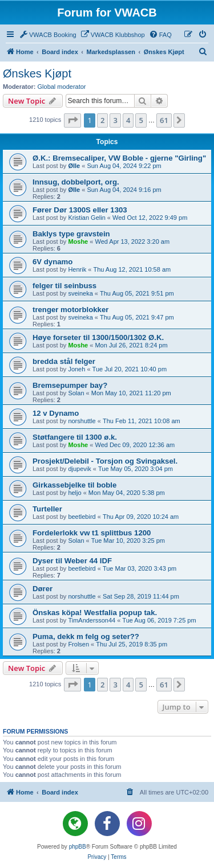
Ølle (74, 166)
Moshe (78, 241)
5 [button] (141, 120)
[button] (72, 120)
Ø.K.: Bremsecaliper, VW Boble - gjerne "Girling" (119, 158)
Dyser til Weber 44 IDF (72, 561)
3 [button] (115, 120)
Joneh (76, 369)
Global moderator (62, 87)
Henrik (77, 269)
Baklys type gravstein (71, 234)
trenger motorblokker (70, 310)
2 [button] (102, 120)
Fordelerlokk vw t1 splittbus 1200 (92, 533)
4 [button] (128, 120)
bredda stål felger (64, 361)
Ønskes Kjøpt (37, 73)
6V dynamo (53, 262)
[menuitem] (48, 35)
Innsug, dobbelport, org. (76, 182)
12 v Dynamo (56, 413)
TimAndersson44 (92, 620)
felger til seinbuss (64, 286)
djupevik (79, 469)
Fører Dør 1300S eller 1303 (80, 210)
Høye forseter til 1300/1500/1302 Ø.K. (98, 337)
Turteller (47, 509)
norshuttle (82, 421)
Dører (43, 589)
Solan (76, 393)
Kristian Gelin (86, 218)
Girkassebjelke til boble (74, 485)
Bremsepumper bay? (70, 385)
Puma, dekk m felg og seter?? (86, 636)
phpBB (78, 847)
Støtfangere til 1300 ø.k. (75, 437)
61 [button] (164, 120)
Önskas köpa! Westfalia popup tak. (95, 613)
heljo (74, 493)
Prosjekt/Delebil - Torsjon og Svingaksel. (105, 461)
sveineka (80, 293)
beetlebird (82, 517)
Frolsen (78, 644)
